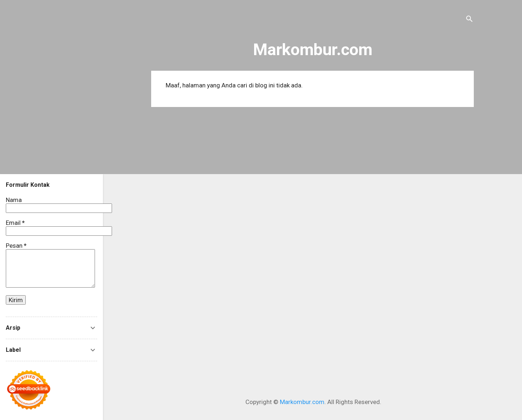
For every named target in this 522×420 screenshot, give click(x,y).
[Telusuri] (469, 20)
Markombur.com (313, 50)
